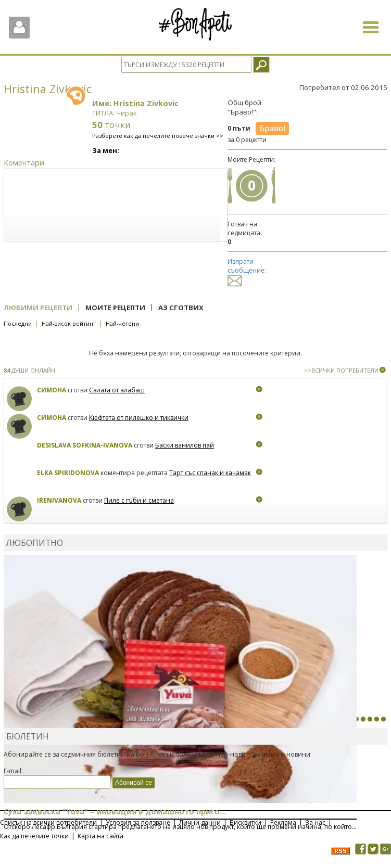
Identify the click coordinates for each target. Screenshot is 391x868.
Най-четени (122, 323)
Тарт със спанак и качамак (210, 473)
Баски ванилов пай (185, 445)
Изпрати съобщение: (247, 271)
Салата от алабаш (117, 390)
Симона (52, 390)
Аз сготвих (181, 308)
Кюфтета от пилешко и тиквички (139, 418)
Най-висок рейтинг (69, 323)
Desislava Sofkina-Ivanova (85, 445)
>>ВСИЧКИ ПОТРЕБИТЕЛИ (341, 370)
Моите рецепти (115, 308)
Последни (18, 323)
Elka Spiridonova (68, 473)
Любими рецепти (38, 308)
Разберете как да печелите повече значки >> (158, 136)
